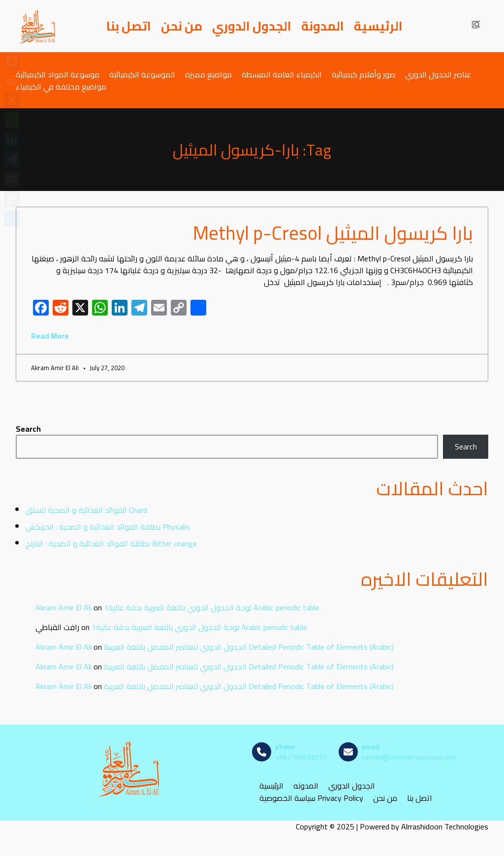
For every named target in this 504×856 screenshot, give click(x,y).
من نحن (182, 26)
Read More (50, 336)
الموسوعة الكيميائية (142, 74)
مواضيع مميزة (208, 74)
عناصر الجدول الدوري (438, 74)
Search (28, 429)
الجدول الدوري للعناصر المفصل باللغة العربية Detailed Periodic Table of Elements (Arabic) (249, 647)
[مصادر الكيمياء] (38, 26)
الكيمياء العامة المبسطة (282, 74)
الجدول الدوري (252, 26)
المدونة (323, 26)
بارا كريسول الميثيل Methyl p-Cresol (333, 233)
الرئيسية (378, 26)
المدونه (306, 786)
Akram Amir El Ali (63, 607)
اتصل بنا (129, 26)
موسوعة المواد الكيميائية (58, 74)
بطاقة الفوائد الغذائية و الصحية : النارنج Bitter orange (111, 543)
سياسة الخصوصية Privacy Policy (311, 798)
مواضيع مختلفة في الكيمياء (61, 86)
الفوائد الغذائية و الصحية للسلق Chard (86, 510)
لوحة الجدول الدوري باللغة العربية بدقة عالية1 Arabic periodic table (212, 607)
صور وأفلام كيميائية (363, 74)
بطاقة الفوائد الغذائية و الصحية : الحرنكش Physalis (108, 527)
